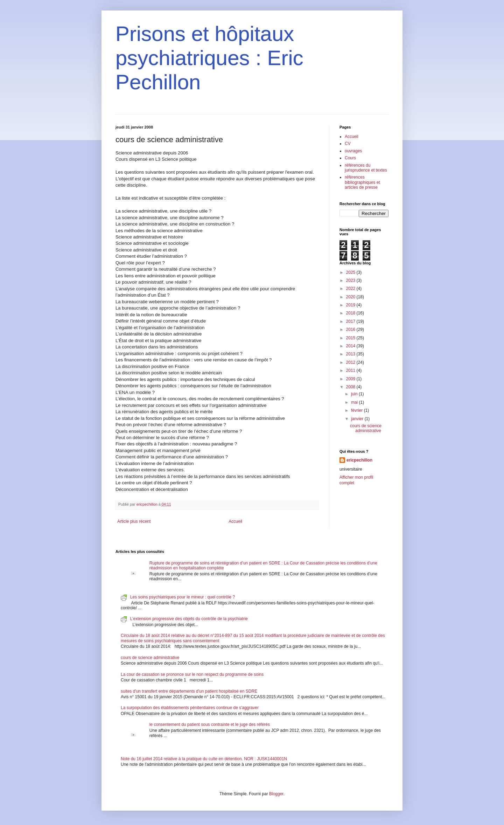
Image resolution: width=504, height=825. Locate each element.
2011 (351, 370)
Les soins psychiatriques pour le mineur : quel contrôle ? (183, 597)
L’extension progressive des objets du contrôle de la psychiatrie (189, 619)
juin (355, 394)
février (358, 410)
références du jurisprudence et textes (366, 168)
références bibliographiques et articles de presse (362, 182)
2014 (351, 346)
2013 (351, 354)
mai (355, 402)
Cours (350, 158)
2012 (351, 362)
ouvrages (353, 151)
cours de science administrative (366, 428)
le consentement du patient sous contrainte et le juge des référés (210, 725)
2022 (351, 289)
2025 (351, 272)
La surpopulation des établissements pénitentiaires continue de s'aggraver (190, 708)
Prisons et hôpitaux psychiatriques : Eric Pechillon (209, 58)
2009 (351, 379)
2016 (351, 330)
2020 (351, 297)
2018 (351, 313)
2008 (351, 387)
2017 (351, 321)
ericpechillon (359, 460)
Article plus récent (134, 521)
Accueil (235, 521)
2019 (351, 305)
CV (348, 144)
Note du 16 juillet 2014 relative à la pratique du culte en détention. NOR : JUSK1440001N (204, 759)
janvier (358, 419)
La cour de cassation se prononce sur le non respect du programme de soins (192, 674)
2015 (351, 338)
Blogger (276, 794)
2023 (351, 280)
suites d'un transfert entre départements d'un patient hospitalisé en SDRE (189, 691)
